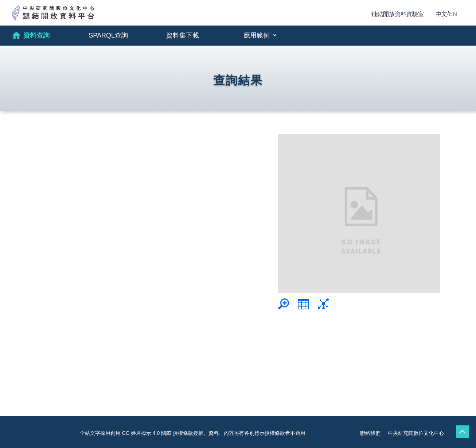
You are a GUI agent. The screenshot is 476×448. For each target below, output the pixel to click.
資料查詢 (30, 35)
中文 (441, 14)
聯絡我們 (370, 433)
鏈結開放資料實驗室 (398, 14)
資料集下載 (183, 35)
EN (453, 14)
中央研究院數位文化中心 (416, 433)
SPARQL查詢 (108, 35)
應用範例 (257, 35)
